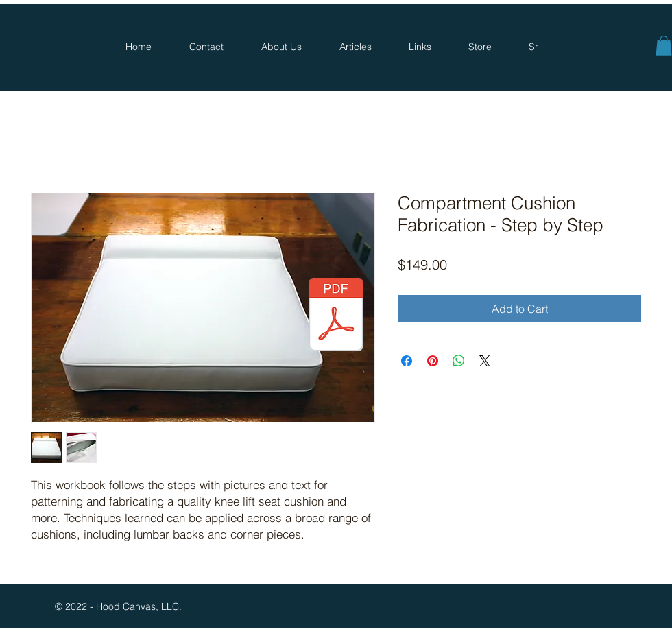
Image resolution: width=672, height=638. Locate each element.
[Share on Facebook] (407, 361)
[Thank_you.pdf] (336, 316)
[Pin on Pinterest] (433, 361)
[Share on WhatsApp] (459, 361)
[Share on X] (485, 361)
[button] (664, 46)
